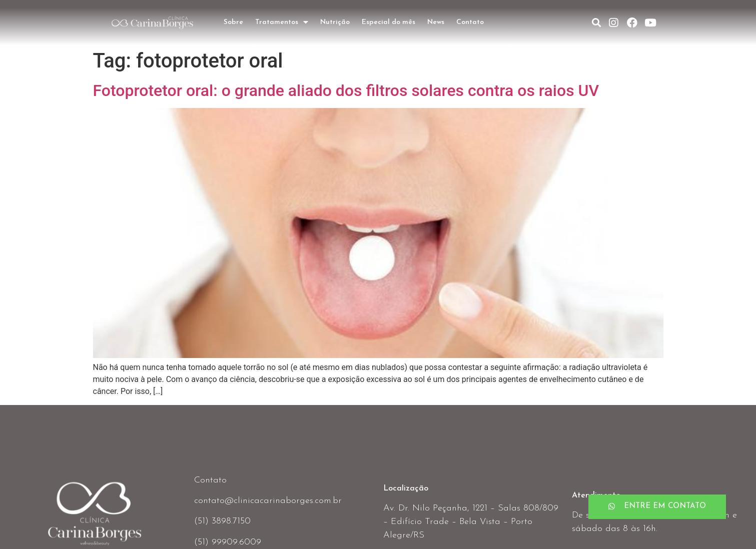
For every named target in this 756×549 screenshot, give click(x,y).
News (436, 22)
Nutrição (335, 22)
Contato (470, 22)
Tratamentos (282, 22)
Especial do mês (389, 22)
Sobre (233, 22)
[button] (657, 507)
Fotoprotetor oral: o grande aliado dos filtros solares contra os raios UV (346, 90)
